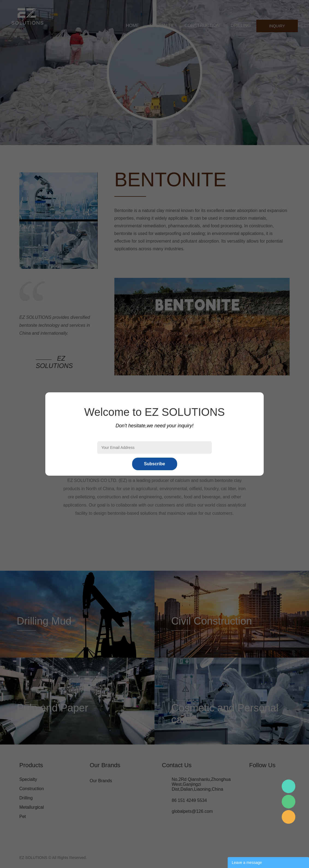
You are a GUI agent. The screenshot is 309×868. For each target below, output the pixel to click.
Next (302, 73)
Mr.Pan (289, 786)
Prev (7, 73)
